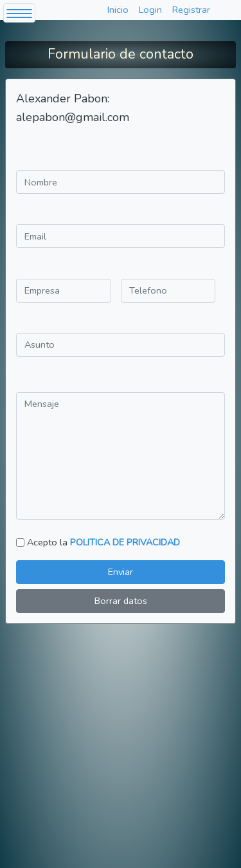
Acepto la (103, 542)
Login (150, 10)
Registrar (191, 10)
